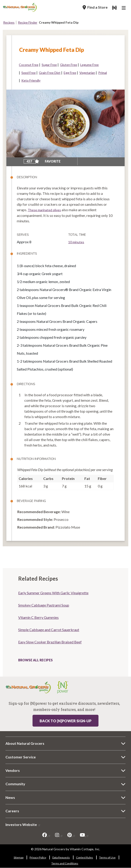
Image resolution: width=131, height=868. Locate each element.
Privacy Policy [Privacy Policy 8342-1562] (38, 857)
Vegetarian (87, 73)
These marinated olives (44, 210)
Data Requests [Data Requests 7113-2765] (61, 857)
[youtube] (84, 835)
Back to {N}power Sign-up (65, 721)
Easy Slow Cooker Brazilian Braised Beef (50, 642)
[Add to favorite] (37, 162)
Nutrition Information (36, 459)
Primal (103, 73)
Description (27, 177)
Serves (23, 235)
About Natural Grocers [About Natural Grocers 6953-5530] (25, 743)
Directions (26, 384)
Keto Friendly (31, 80)
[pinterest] (71, 835)
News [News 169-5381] (10, 797)
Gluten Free (69, 65)
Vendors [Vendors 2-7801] (13, 770)
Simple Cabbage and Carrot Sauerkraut (49, 630)
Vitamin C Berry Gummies (38, 617)
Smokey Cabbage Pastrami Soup (44, 605)
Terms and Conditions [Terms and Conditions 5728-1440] (65, 863)
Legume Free (89, 65)
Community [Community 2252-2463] (15, 784)
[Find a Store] (95, 7)
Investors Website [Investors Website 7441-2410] (23, 824)
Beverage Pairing (31, 501)
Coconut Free (29, 65)
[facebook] (47, 835)
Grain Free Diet (50, 73)
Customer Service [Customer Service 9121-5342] (21, 757)
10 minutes (76, 242)
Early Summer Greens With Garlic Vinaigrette (53, 593)
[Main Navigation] (124, 8)
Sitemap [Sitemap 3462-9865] (19, 857)
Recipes (9, 22)
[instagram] (59, 835)
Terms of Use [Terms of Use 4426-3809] (107, 857)
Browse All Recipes (35, 660)
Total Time (77, 235)
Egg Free (70, 73)
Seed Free (29, 73)
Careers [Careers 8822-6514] (12, 811)
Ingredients (27, 254)
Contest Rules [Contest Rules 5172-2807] (84, 857)
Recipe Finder (28, 22)
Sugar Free (49, 65)
